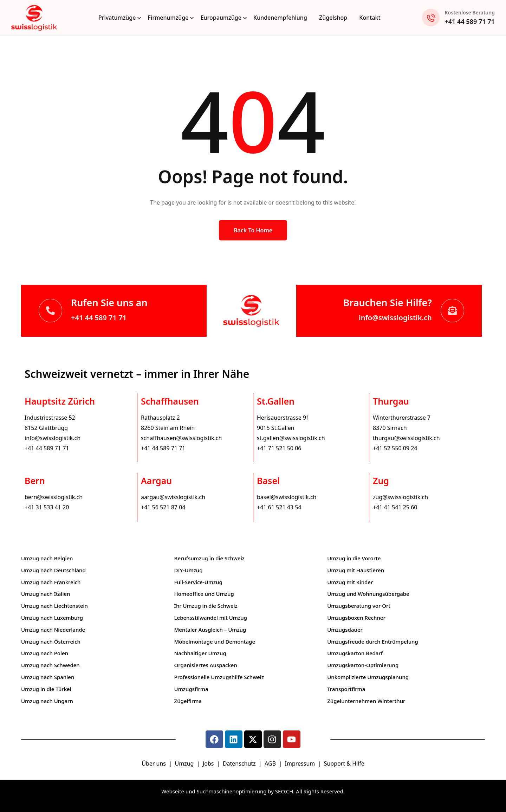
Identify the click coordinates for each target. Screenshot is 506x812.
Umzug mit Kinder (350, 582)
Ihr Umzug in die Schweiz (206, 606)
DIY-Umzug (189, 570)
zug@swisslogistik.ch (400, 497)
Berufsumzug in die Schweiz (209, 558)
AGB (271, 763)
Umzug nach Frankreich (51, 582)
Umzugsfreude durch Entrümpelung (373, 642)
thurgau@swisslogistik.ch (406, 438)
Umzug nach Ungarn (47, 701)
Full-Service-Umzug (198, 582)
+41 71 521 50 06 (279, 448)
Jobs (208, 763)
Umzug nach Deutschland (53, 570)
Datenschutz (240, 763)
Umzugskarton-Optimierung (363, 665)
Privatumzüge (117, 18)
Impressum (301, 763)
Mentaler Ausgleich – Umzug (210, 630)
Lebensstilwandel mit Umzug (211, 618)
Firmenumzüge (168, 18)
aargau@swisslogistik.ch (173, 497)
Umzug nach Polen (45, 653)
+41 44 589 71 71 (470, 21)
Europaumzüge (221, 18)
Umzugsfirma (191, 689)
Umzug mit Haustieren (356, 570)
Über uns (154, 763)
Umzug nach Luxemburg (52, 618)
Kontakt (370, 18)
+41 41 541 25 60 (395, 507)
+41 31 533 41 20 (47, 507)
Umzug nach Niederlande (53, 630)
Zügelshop (333, 18)
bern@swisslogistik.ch (54, 497)
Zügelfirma (188, 701)
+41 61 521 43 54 (279, 507)
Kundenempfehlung (280, 18)
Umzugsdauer (345, 630)
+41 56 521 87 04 (163, 507)
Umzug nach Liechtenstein (54, 606)
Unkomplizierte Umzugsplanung (368, 677)
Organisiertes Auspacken (206, 665)
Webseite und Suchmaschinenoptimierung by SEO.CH (227, 791)
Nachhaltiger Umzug (200, 653)
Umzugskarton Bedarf (355, 653)
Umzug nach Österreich (51, 642)
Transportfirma (346, 689)
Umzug (185, 763)
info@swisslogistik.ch (395, 318)
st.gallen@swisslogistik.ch (291, 438)
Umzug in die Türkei (46, 689)
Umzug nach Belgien (47, 558)
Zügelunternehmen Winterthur (366, 701)
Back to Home (253, 230)
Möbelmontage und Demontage (215, 642)
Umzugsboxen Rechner (356, 618)
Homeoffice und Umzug (204, 594)
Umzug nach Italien (46, 594)
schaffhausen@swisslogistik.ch (181, 438)
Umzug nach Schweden (50, 665)
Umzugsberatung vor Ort (359, 606)
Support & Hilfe (344, 763)
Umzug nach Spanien (48, 677)
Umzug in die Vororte (354, 558)
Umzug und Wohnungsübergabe (368, 594)
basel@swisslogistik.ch (287, 497)
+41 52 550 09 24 (395, 448)
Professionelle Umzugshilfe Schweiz (219, 677)
